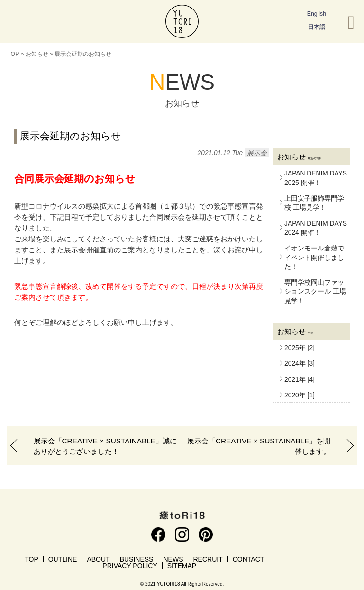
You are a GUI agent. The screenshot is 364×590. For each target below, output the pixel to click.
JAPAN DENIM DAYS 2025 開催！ (316, 178)
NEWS (173, 559)
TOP (13, 54)
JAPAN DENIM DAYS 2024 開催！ (316, 228)
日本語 (317, 27)
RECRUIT (208, 559)
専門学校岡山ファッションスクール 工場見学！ (315, 292)
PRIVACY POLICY (130, 566)
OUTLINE (63, 559)
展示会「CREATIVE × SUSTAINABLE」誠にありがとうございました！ (105, 446)
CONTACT (249, 559)
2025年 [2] (300, 348)
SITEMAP (182, 566)
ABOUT (98, 559)
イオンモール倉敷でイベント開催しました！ (314, 258)
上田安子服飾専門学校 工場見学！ (314, 203)
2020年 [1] (300, 395)
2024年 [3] (300, 364)
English (317, 14)
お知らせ (37, 54)
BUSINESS (137, 559)
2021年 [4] (300, 380)
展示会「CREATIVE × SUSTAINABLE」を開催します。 (259, 446)
